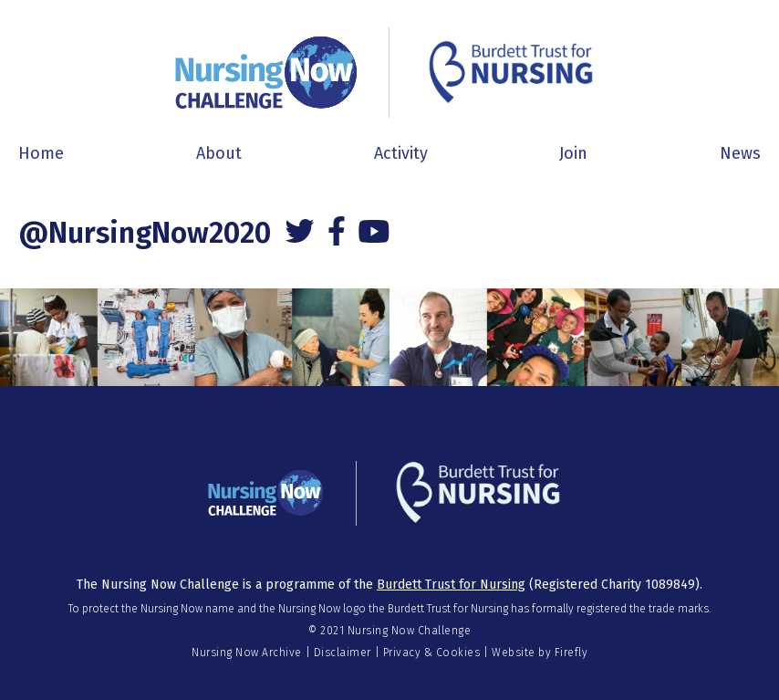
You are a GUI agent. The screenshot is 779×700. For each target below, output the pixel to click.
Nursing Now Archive (247, 653)
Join (573, 153)
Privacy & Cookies (432, 653)
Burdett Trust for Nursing (451, 585)
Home (41, 153)
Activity (401, 153)
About (219, 153)
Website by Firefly (540, 653)
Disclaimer (343, 653)
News (740, 153)
